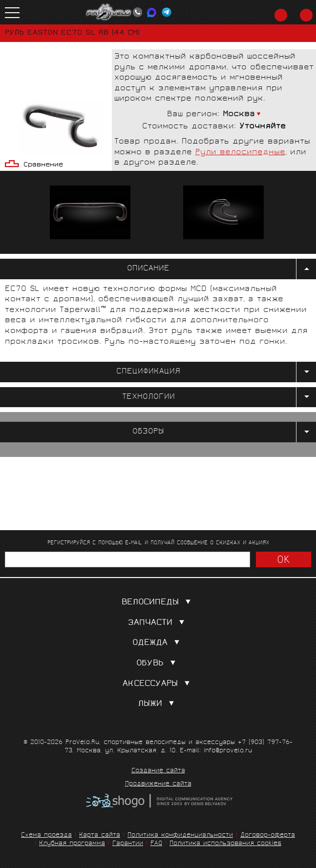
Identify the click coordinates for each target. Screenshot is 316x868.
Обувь (158, 664)
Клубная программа (72, 844)
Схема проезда (46, 836)
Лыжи (158, 704)
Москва (239, 114)
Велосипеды (158, 603)
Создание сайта (158, 771)
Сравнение (43, 165)
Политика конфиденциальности (180, 836)
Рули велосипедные (240, 153)
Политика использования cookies (225, 844)
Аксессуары (158, 684)
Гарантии (128, 844)
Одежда (158, 643)
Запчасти (158, 623)
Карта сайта (100, 836)
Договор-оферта (268, 836)
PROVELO (109, 12)
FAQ (156, 844)
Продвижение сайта (158, 785)
